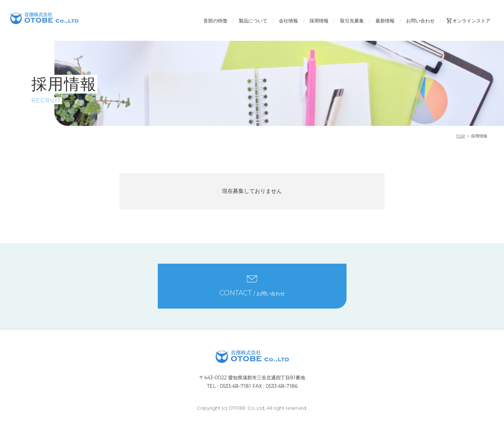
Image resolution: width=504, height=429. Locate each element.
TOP (461, 136)
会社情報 (288, 21)
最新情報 (385, 21)
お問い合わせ (420, 21)
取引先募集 (352, 21)
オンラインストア (468, 21)
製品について (253, 21)
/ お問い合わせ (252, 293)
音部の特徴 (215, 21)
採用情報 (319, 21)
